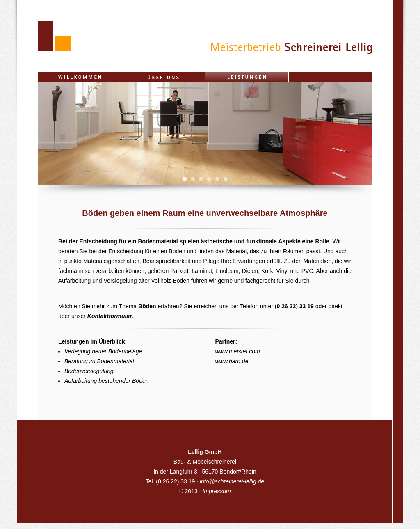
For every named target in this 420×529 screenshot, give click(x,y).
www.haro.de (232, 361)
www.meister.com (238, 351)
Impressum (216, 491)
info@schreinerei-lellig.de (232, 481)
